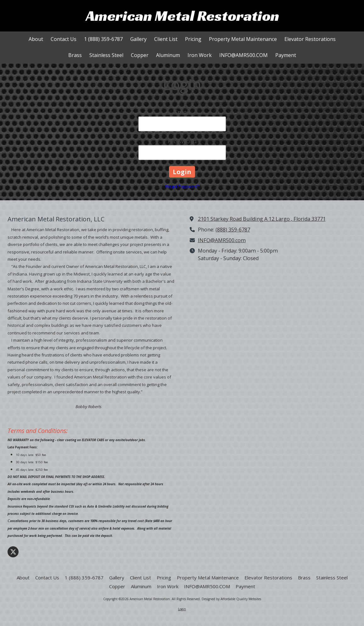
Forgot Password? (182, 186)
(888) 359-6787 (233, 230)
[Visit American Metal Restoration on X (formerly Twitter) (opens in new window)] (13, 552)
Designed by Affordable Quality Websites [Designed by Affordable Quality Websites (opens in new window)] (231, 599)
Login (182, 609)
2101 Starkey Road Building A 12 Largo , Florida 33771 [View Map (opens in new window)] (262, 219)
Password (182, 141)
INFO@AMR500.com (222, 240)
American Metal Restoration (182, 16)
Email (182, 112)
